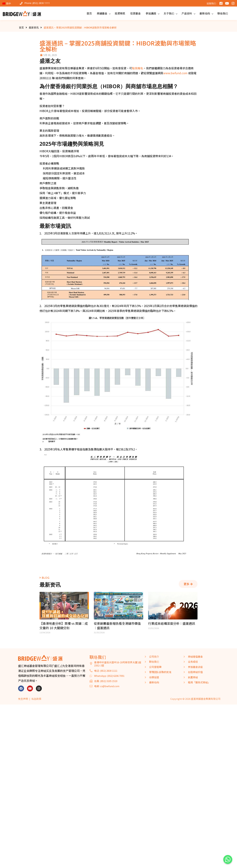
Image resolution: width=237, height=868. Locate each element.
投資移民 (120, 13)
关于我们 (169, 13)
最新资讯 (34, 27)
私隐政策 (36, 699)
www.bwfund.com (175, 73)
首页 (89, 13)
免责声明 (23, 699)
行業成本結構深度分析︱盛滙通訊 (172, 623)
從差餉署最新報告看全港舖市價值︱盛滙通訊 (117, 626)
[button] (188, 584)
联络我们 (223, 13)
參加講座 (151, 13)
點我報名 (138, 68)
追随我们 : (212, 3)
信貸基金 (135, 13)
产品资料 (187, 13)
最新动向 (205, 13)
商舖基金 (102, 13)
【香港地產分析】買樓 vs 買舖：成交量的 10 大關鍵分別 (64, 626)
